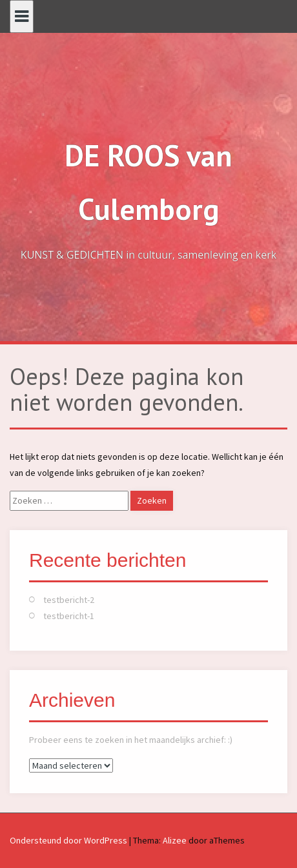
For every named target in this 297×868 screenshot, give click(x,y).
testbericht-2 (69, 600)
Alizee (175, 840)
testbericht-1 (69, 616)
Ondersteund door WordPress (68, 840)
